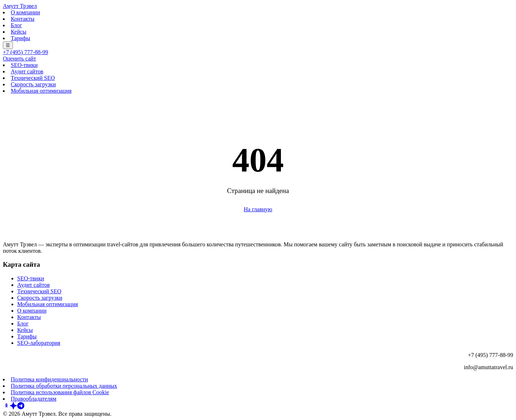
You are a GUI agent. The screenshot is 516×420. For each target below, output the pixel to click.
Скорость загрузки (33, 84)
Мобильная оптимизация (41, 91)
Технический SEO (33, 78)
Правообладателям (34, 399)
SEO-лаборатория (39, 343)
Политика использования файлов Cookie (60, 392)
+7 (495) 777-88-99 (25, 52)
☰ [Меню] (8, 45)
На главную (258, 209)
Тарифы (20, 38)
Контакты (23, 19)
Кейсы (19, 32)
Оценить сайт (20, 59)
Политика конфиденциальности (49, 379)
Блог (16, 25)
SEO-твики (24, 65)
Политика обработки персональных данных (64, 386)
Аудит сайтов (27, 71)
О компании (25, 12)
